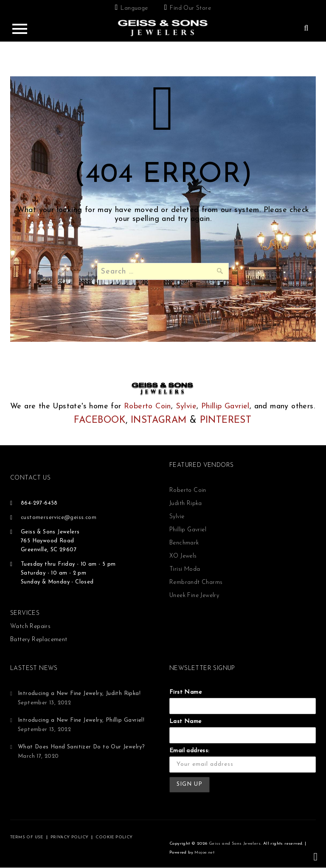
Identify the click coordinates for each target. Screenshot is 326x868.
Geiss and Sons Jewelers (235, 844)
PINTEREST (226, 420)
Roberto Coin (148, 406)
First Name (185, 692)
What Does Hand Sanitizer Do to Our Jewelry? (81, 747)
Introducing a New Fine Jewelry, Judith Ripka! (79, 694)
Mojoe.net (204, 853)
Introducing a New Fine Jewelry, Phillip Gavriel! (81, 720)
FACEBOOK (100, 420)
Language (134, 8)
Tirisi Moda (185, 569)
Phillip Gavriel (225, 406)
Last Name (185, 721)
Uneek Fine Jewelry (194, 596)
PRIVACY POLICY (70, 837)
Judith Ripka (186, 504)
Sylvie (186, 406)
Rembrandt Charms (196, 582)
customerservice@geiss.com (59, 518)
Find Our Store (190, 8)
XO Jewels (183, 556)
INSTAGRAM (159, 420)
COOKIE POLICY (114, 837)
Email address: (190, 751)
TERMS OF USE (27, 837)
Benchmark (184, 543)
